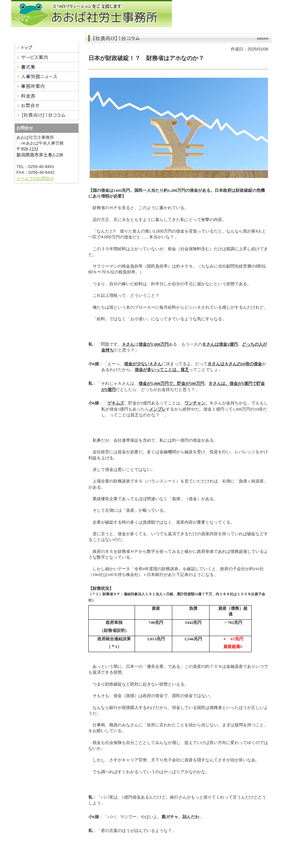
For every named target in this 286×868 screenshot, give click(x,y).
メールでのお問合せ (35, 178)
